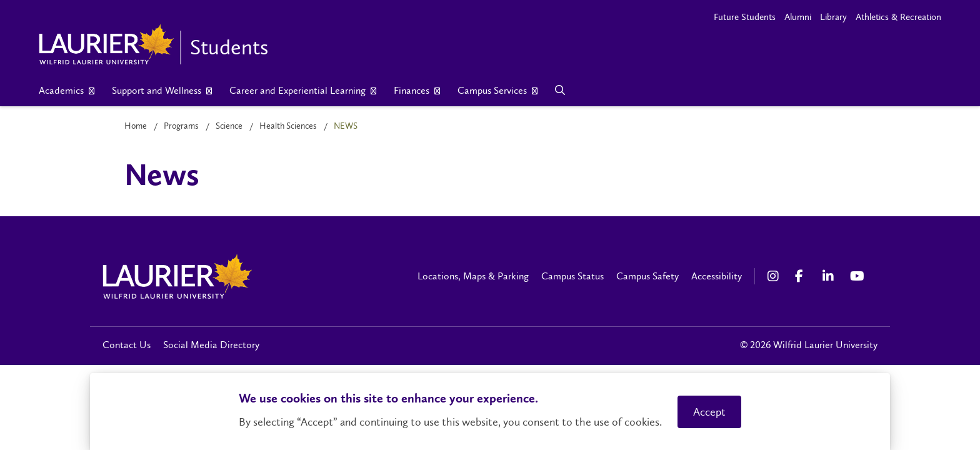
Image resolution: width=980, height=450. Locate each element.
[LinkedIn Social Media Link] (830, 276)
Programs (181, 126)
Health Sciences (288, 126)
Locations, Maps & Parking (473, 276)
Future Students (745, 17)
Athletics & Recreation (898, 17)
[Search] (560, 91)
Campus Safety (647, 276)
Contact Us (127, 345)
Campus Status (572, 276)
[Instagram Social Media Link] (775, 276)
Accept (709, 412)
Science (229, 126)
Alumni (798, 17)
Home (136, 126)
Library (833, 17)
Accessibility (717, 276)
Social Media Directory (211, 345)
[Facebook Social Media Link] (802, 276)
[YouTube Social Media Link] (857, 276)
